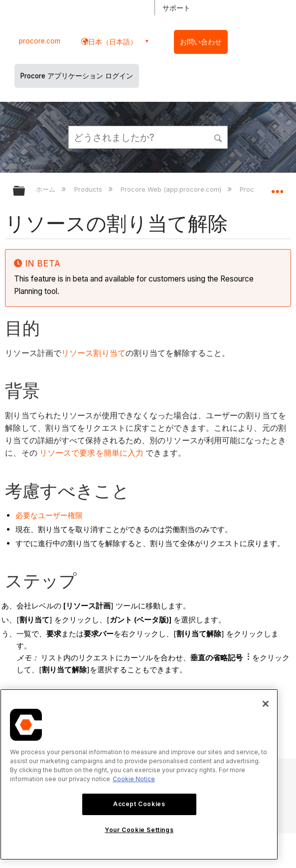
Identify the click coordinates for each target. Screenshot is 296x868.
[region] (139, 774)
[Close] (266, 704)
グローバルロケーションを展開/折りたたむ (277, 188)
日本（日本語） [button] (113, 42)
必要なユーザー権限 (49, 515)
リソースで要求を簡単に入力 (91, 453)
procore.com (40, 41)
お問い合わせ (201, 42)
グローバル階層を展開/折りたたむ (25, 191)
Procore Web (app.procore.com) (172, 189)
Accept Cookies (139, 804)
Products (89, 189)
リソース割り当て (93, 353)
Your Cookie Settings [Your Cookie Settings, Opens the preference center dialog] (139, 830)
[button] (218, 137)
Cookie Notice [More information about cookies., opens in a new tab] (134, 779)
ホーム (47, 189)
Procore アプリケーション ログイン (77, 76)
